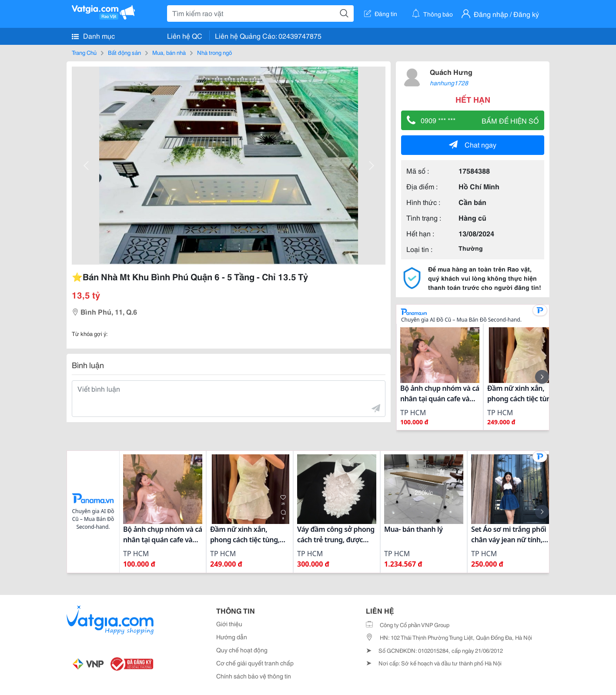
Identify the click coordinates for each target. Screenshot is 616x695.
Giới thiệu (229, 624)
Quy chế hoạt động (242, 650)
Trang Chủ (84, 52)
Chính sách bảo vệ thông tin (254, 676)
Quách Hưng (451, 72)
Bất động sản (124, 52)
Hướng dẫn (232, 637)
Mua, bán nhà (169, 52)
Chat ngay (473, 144)
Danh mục (93, 36)
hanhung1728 (449, 83)
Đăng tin (381, 13)
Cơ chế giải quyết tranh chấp (255, 663)
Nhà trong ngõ (214, 52)
